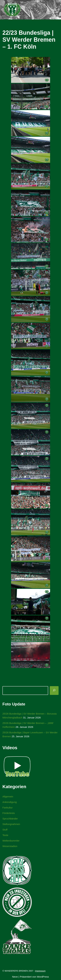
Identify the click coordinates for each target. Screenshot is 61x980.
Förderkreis (9, 813)
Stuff (5, 830)
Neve (15, 977)
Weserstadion (10, 846)
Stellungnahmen (11, 824)
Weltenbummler (11, 841)
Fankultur (8, 808)
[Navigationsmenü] (55, 10)
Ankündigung (10, 802)
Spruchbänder (10, 819)
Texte (5, 835)
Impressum (40, 971)
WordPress (43, 977)
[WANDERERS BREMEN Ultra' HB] (12, 10)
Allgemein (8, 797)
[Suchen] (54, 691)
